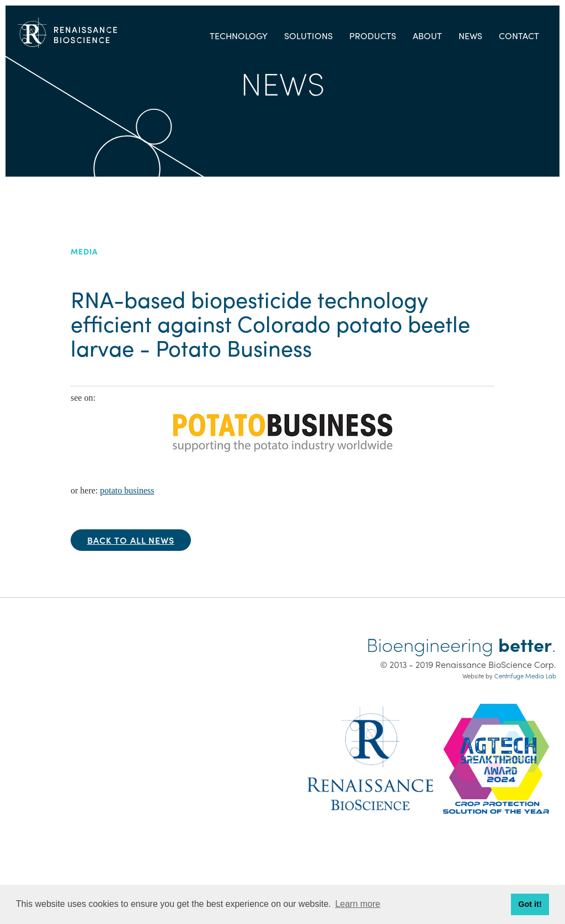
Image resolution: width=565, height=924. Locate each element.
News (470, 36)
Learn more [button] (358, 904)
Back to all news (131, 540)
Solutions (308, 36)
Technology (239, 36)
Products (373, 36)
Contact (519, 36)
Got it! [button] (530, 904)
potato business (127, 490)
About (427, 36)
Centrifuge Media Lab (525, 676)
